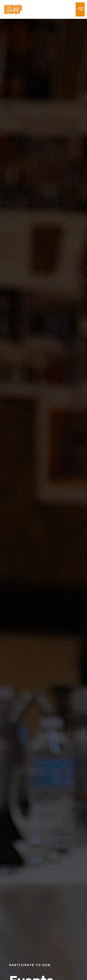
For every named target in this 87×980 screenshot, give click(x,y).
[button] (80, 9)
